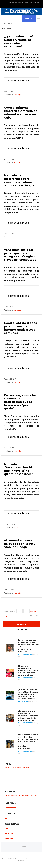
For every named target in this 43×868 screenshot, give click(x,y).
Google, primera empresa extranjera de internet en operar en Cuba (21, 112)
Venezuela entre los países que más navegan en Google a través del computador (21, 255)
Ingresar (29, 18)
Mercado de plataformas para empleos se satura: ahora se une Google (19, 180)
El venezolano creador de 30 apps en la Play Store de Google (20, 544)
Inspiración (18, 451)
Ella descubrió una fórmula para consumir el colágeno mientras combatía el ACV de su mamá (28, 716)
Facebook (9, 833)
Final (6, 616)
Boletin (8, 818)
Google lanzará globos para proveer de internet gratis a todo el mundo (20, 328)
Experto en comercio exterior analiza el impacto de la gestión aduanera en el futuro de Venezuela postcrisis (28, 646)
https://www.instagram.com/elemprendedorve (21, 795)
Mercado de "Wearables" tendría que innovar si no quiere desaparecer (19, 469)
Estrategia (17, 95)
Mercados (17, 237)
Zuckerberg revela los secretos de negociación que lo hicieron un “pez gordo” (20, 402)
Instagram (9, 838)
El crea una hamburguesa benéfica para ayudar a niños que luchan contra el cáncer (28, 670)
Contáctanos (10, 808)
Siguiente (33, 611)
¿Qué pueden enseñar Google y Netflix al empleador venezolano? (20, 41)
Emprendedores (25, 654)
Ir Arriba (23, 847)
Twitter (8, 828)
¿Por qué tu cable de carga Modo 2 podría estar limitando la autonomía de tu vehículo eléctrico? (28, 694)
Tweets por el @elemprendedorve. (17, 768)
